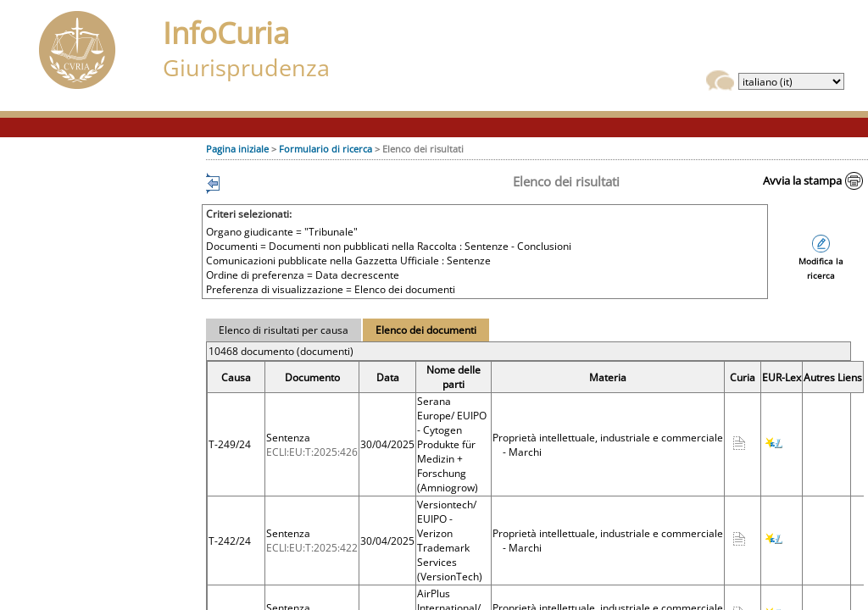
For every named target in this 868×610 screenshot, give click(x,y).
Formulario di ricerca (325, 149)
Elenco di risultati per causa (284, 330)
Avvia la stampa (802, 180)
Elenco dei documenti (426, 330)
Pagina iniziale (237, 149)
